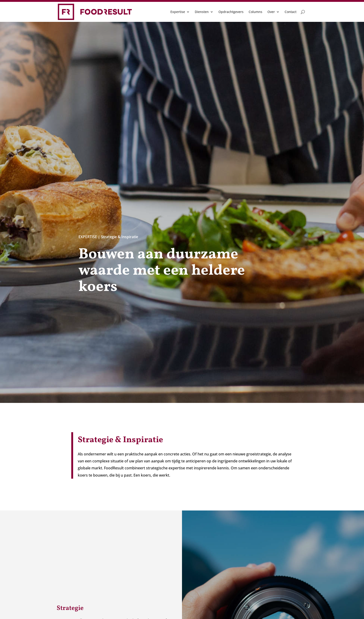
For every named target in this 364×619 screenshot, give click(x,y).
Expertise (178, 12)
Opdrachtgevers (231, 12)
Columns (255, 12)
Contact (291, 12)
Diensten (202, 12)
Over (271, 12)
